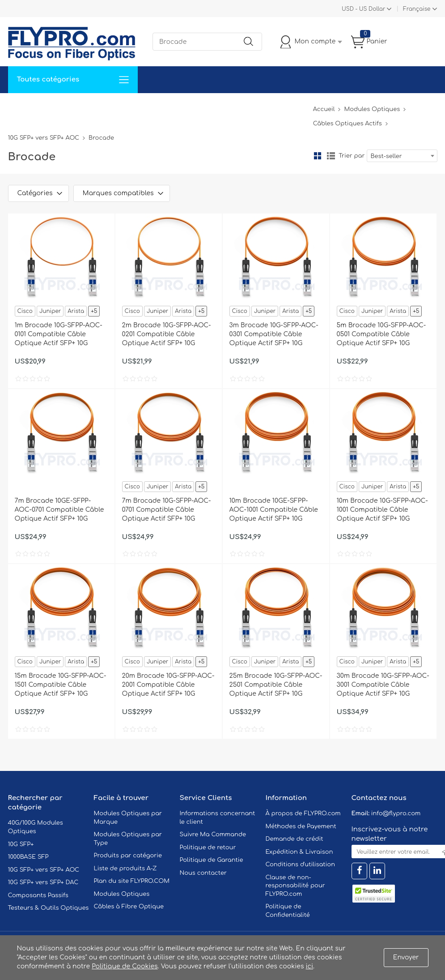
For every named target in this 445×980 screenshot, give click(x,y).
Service (102, 106)
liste (331, 156)
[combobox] (402, 156)
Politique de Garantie (212, 860)
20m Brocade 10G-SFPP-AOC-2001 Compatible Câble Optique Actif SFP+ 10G (168, 685)
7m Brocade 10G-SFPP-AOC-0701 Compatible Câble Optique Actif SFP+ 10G (167, 510)
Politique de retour (208, 847)
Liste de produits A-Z (125, 869)
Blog (300, 106)
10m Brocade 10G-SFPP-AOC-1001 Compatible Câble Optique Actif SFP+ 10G (382, 510)
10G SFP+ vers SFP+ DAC (43, 882)
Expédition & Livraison (299, 852)
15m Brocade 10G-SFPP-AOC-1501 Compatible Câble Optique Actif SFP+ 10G (61, 685)
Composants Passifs (38, 895)
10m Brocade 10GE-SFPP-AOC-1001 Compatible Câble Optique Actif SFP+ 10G (274, 510)
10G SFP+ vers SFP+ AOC (44, 138)
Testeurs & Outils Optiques (49, 908)
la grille (318, 156)
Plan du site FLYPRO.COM (132, 881)
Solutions (63, 106)
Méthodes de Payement (301, 826)
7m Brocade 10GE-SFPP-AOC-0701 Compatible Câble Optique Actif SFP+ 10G (59, 510)
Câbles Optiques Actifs (348, 124)
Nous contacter (203, 873)
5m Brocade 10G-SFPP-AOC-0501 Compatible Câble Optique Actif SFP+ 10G (381, 334)
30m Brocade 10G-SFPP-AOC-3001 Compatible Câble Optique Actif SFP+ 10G (383, 685)
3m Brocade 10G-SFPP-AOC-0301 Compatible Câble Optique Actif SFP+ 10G (274, 334)
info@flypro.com (396, 813)
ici (309, 966)
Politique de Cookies (125, 966)
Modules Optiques (372, 109)
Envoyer (406, 957)
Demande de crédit (295, 839)
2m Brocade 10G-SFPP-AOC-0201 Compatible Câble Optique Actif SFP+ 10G (167, 334)
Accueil (25, 106)
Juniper (50, 311)
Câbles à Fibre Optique (129, 907)
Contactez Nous (187, 106)
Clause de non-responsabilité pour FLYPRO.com (295, 886)
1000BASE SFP (28, 857)
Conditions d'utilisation (300, 864)
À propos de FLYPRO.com (303, 813)
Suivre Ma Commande (213, 834)
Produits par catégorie (128, 856)
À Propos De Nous (253, 106)
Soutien (137, 106)
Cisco (25, 311)
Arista (76, 311)
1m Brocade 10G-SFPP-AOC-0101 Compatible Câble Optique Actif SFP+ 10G (59, 334)
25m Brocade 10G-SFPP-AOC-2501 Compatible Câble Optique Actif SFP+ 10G (276, 685)
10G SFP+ (21, 844)
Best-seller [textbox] (386, 156)
